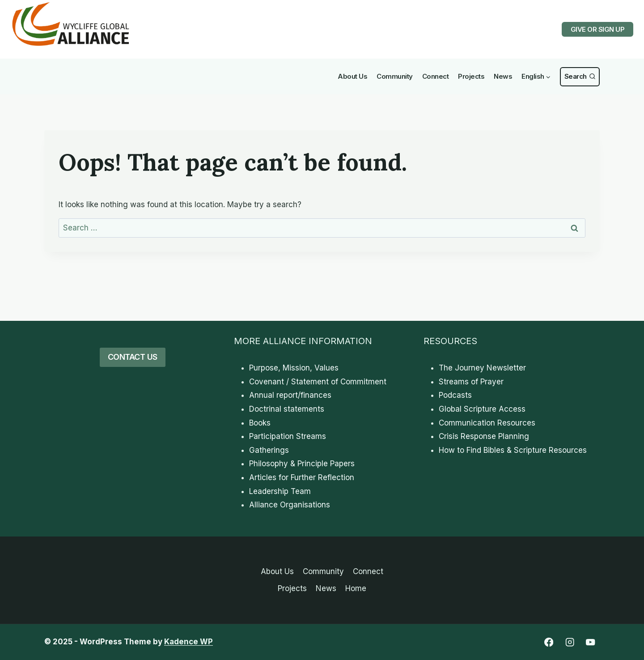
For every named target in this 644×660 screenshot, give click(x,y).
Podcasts (455, 395)
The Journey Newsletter (482, 368)
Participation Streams (288, 436)
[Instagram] (570, 642)
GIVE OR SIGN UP (598, 29)
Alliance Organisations (290, 505)
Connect (436, 76)
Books (260, 423)
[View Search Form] (580, 77)
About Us (352, 76)
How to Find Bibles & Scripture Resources (513, 450)
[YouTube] (591, 642)
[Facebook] (549, 642)
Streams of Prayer (471, 382)
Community (395, 76)
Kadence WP (189, 642)
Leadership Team (280, 491)
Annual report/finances (290, 395)
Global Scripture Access (482, 409)
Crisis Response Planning (484, 436)
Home (356, 588)
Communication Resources (487, 423)
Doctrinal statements (287, 409)
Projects (471, 76)
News (503, 76)
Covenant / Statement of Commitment (318, 382)
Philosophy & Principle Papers (302, 464)
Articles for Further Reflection (302, 477)
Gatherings (269, 450)
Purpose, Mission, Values (294, 368)
